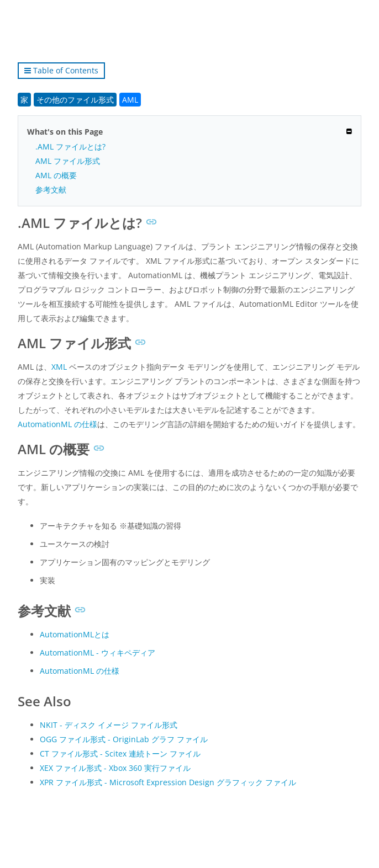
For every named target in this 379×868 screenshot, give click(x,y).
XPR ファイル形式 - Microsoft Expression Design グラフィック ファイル (168, 782)
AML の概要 (56, 175)
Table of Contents (61, 70)
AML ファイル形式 (68, 161)
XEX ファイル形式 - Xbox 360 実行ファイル (115, 768)
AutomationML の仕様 (57, 424)
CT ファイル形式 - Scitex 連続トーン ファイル (120, 753)
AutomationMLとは (75, 634)
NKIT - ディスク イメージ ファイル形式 (109, 725)
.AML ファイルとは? (70, 147)
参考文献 (51, 190)
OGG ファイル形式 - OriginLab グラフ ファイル (124, 739)
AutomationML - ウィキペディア (98, 653)
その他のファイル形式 (75, 100)
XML (59, 367)
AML (130, 100)
